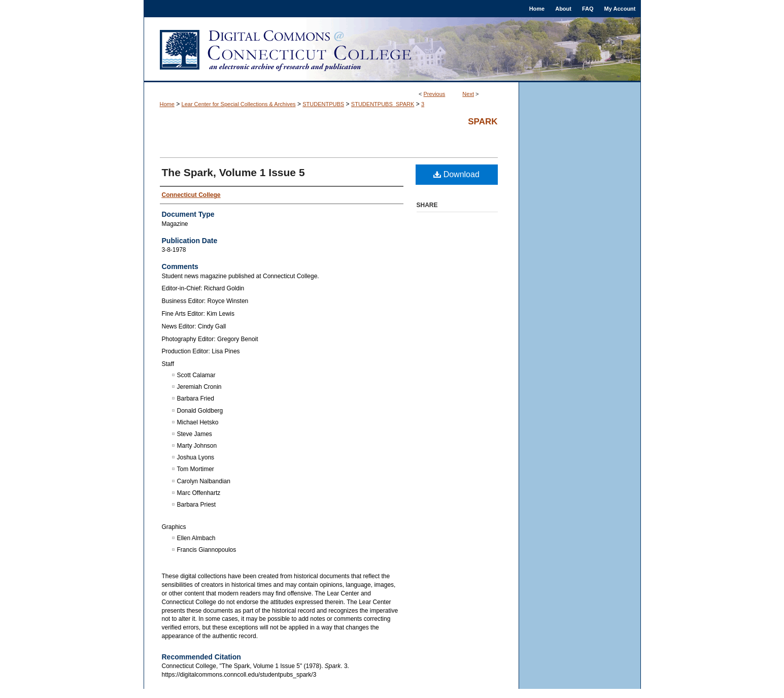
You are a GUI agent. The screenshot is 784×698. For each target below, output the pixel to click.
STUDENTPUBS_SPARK (383, 104)
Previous (435, 94)
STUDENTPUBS (323, 104)
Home (167, 104)
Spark (483, 122)
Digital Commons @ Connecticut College (392, 50)
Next (468, 94)
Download (456, 174)
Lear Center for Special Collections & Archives (239, 104)
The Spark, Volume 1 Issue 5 (233, 172)
